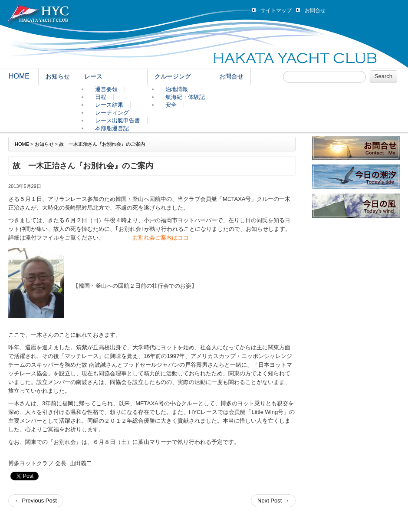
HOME (19, 76)
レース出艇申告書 (118, 120)
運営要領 (106, 89)
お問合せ (315, 10)
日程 (101, 97)
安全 (171, 105)
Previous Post (36, 501)
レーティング (112, 113)
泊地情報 (177, 89)
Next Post (273, 501)
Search (383, 76)
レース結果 (109, 105)
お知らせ (58, 76)
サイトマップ (276, 10)
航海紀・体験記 (185, 97)
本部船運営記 (112, 128)
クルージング (173, 76)
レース (93, 76)
